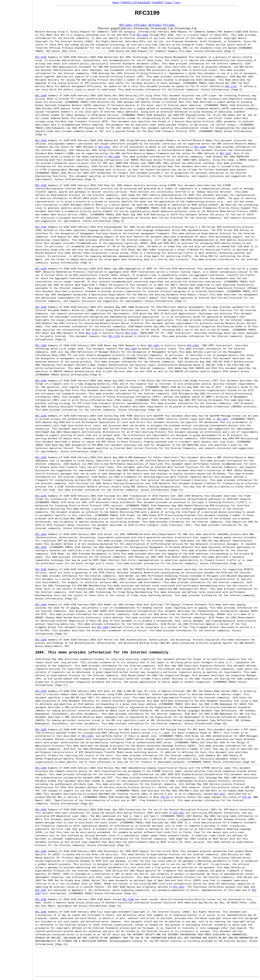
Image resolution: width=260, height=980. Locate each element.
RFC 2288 (200, 147)
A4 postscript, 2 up (162, 28)
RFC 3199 (41, 57)
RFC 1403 (153, 345)
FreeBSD (158, 2)
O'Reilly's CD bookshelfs (135, 2)
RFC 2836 (41, 547)
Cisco (177, 2)
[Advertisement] (16, 489)
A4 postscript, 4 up (186, 28)
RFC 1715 (231, 86)
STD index (140, 25)
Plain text (103, 28)
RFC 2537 (220, 795)
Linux (168, 2)
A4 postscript (141, 28)
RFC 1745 (92, 333)
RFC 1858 (103, 627)
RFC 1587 (179, 888)
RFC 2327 (179, 814)
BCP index (155, 25)
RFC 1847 (222, 419)
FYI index (169, 25)
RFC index (126, 25)
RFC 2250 (87, 737)
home (116, 2)
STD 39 (165, 798)
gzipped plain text (121, 28)
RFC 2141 (104, 147)
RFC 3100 (142, 35)
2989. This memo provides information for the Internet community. (103, 653)
